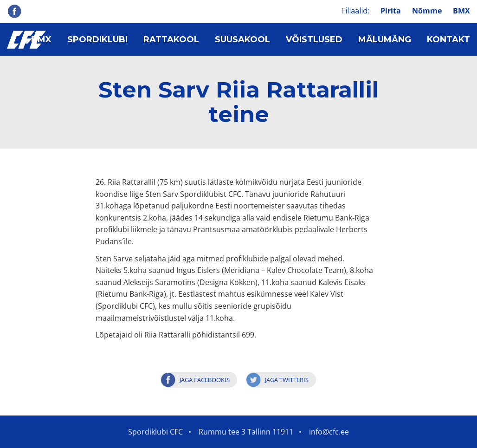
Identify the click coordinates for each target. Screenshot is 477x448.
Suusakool (242, 39)
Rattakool (171, 39)
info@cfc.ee (329, 432)
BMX (461, 11)
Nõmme (427, 11)
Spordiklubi (97, 39)
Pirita (391, 11)
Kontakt (448, 39)
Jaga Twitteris (287, 380)
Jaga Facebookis (205, 380)
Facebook (14, 11)
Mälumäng (385, 39)
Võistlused (314, 39)
